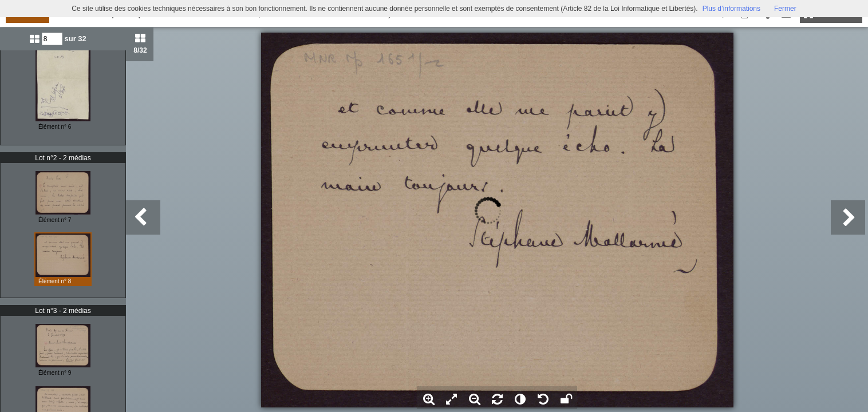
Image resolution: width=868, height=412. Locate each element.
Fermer (785, 9)
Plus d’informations (731, 9)
